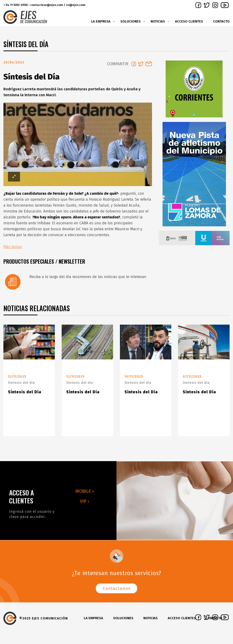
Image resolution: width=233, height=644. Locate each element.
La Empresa (101, 21)
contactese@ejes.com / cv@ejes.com (58, 5)
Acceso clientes (189, 21)
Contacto (221, 21)
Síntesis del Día (25, 394)
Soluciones (130, 21)
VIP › (85, 503)
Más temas (13, 249)
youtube (225, 5)
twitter (207, 5)
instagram (215, 5)
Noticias (158, 21)
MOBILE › (85, 493)
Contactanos (116, 590)
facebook (198, 5)
